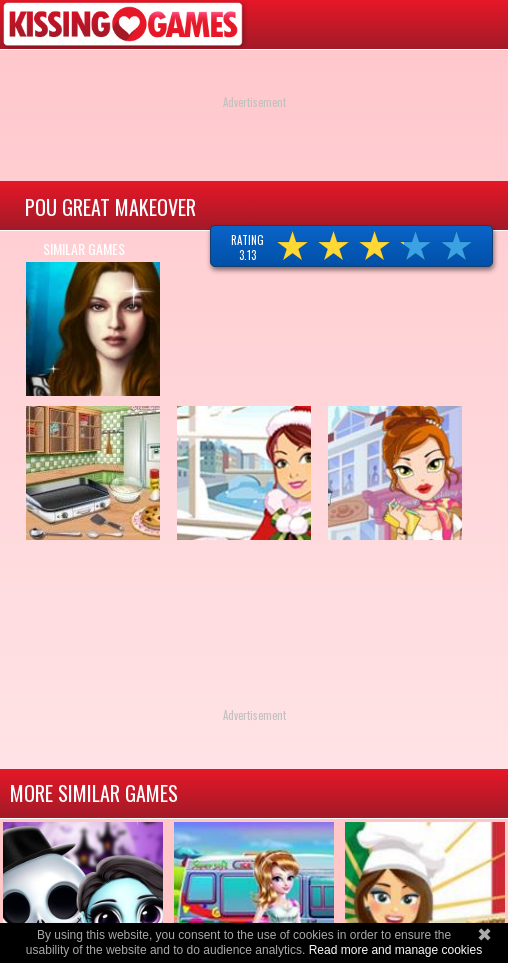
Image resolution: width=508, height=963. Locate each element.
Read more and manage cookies (395, 950)
